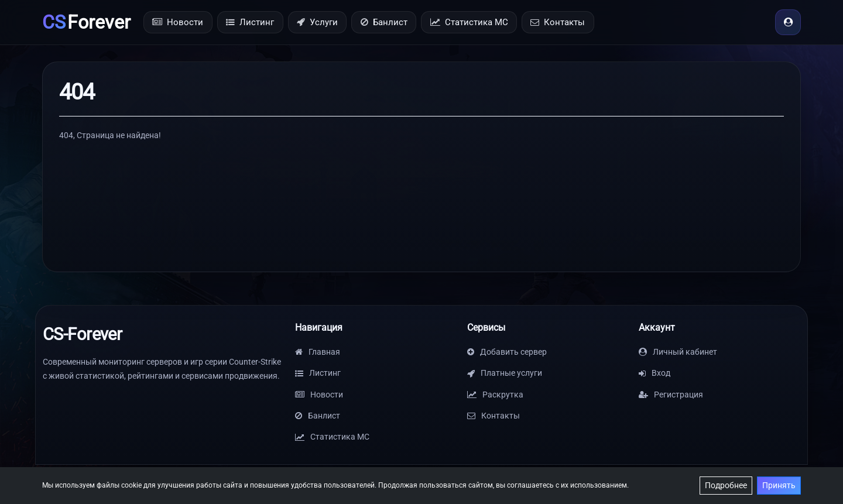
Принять (779, 485)
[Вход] (788, 22)
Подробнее (726, 485)
